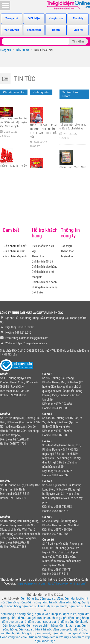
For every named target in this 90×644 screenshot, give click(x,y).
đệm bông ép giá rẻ (74, 622)
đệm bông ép (29, 598)
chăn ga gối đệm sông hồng (70, 618)
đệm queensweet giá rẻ (44, 622)
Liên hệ (78, 30)
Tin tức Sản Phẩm (70, 94)
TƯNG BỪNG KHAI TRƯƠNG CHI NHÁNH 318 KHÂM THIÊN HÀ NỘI (43, 133)
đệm (60, 598)
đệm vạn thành (57, 606)
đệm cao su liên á (34, 606)
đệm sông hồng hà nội (42, 602)
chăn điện (17, 618)
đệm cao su (48, 598)
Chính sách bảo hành (44, 282)
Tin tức (56, 30)
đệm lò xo (70, 614)
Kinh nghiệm (41, 92)
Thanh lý (78, 18)
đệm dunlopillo (63, 629)
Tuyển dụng (68, 256)
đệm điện (58, 633)
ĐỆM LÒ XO (23, 50)
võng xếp (14, 637)
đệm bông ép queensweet (33, 633)
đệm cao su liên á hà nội (35, 629)
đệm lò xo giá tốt (14, 626)
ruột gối (31, 618)
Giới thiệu (34, 18)
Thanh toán (34, 30)
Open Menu (5, 5)
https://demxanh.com (31, 583)
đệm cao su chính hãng (42, 626)
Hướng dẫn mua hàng (45, 287)
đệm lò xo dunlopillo (48, 614)
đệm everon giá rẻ (14, 622)
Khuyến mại (56, 18)
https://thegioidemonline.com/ (66, 583)
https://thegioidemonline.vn (32, 343)
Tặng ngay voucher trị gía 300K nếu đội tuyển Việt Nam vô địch (13, 124)
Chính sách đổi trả (42, 261)
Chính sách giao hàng (45, 267)
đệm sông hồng (16, 602)
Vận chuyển (12, 30)
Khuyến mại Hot (14, 92)
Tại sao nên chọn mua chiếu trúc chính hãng (73, 128)
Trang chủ (12, 18)
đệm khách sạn (69, 626)
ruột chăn (44, 618)
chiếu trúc (28, 637)
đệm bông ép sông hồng (17, 614)
